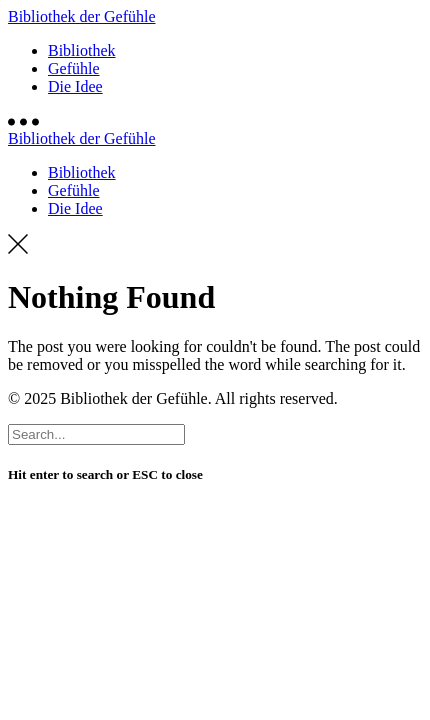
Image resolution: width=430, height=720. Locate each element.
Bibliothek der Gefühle (82, 16)
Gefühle (74, 68)
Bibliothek (82, 50)
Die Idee (75, 86)
